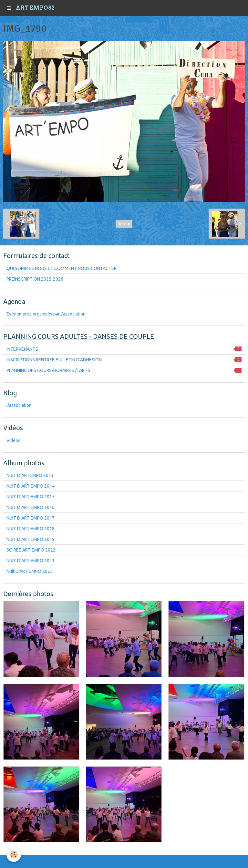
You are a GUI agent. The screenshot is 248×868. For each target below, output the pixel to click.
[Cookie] (14, 855)
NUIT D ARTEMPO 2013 (30, 475)
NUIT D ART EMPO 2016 (31, 507)
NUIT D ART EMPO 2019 (31, 539)
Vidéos (13, 440)
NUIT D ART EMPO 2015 (31, 497)
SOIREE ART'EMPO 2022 (31, 550)
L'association (19, 405)
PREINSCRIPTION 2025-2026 (35, 279)
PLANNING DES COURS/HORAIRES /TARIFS (124, 370)
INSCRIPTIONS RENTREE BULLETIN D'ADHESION (124, 360)
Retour (124, 224)
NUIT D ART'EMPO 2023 (31, 561)
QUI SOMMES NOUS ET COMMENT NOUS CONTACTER (62, 268)
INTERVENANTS (124, 349)
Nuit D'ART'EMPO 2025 (30, 571)
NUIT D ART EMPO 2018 (31, 529)
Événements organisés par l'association (46, 314)
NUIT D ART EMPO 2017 (31, 518)
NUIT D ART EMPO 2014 (31, 486)
